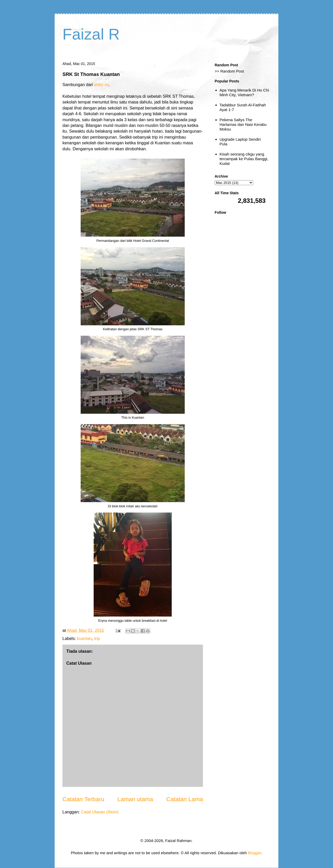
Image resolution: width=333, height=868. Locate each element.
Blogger (255, 853)
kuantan (84, 639)
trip (97, 639)
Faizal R (91, 34)
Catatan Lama (185, 799)
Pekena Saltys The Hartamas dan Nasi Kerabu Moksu (243, 124)
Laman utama (135, 799)
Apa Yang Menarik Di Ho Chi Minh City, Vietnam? (244, 92)
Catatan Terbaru (83, 799)
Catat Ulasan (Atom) (100, 812)
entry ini (101, 85)
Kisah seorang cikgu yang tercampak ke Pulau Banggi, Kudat (244, 159)
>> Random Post (229, 71)
